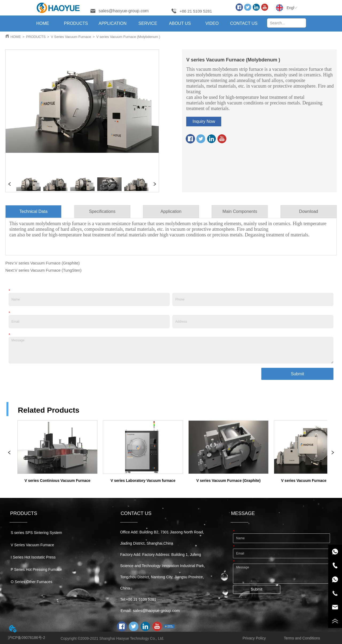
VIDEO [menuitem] (212, 23)
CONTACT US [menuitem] (244, 23)
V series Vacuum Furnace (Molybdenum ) (128, 37)
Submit (297, 374)
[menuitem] (76, 24)
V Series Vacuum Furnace (71, 37)
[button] (76, 24)
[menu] (143, 24)
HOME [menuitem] (43, 23)
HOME (16, 37)
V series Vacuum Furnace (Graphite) (47, 263)
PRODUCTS (36, 37)
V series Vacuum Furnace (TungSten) (48, 270)
